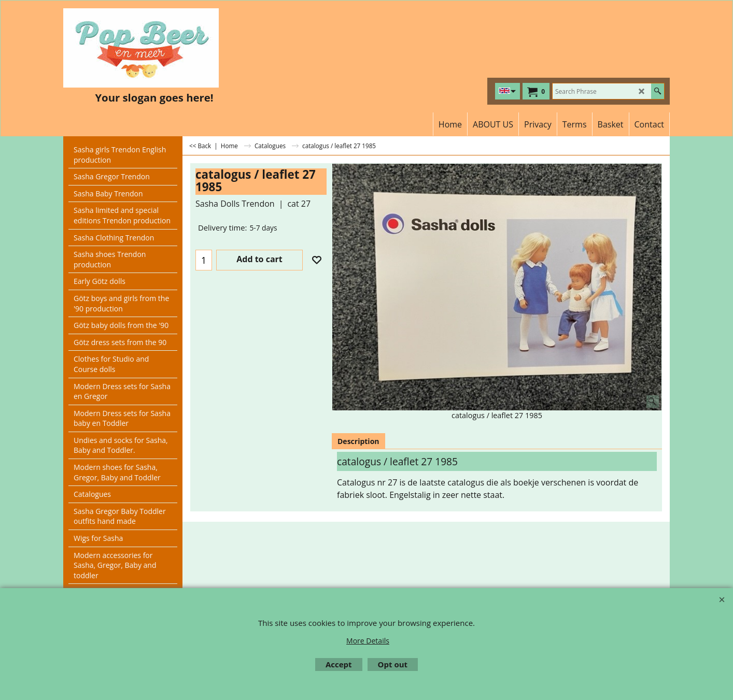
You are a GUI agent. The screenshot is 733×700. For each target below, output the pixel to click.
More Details (368, 641)
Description (358, 441)
